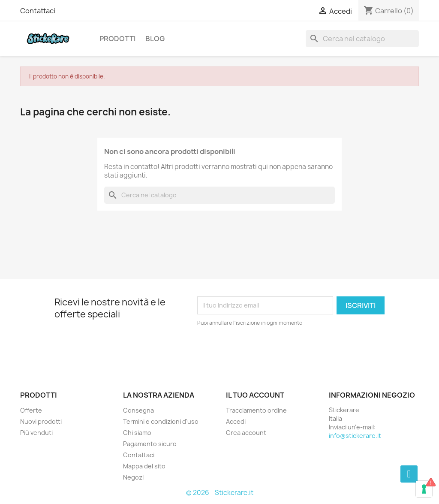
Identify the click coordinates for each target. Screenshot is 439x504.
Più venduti (36, 433)
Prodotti (117, 39)
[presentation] (269, 351)
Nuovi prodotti (41, 421)
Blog (155, 39)
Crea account (246, 433)
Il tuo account (255, 395)
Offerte (31, 410)
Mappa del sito (144, 466)
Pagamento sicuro (150, 444)
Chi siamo (137, 433)
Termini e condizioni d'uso (161, 421)
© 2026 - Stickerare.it (220, 493)
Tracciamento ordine (256, 410)
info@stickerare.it (355, 436)
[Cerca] (362, 39)
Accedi (236, 421)
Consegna (138, 410)
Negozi (133, 477)
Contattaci (38, 11)
